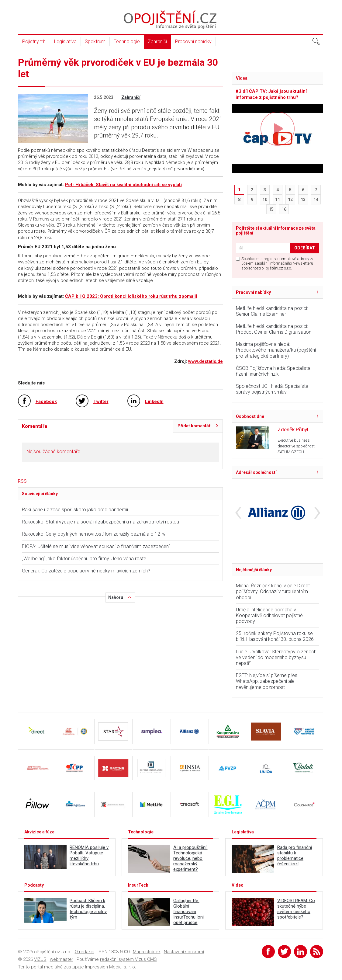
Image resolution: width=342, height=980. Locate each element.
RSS (22, 481)
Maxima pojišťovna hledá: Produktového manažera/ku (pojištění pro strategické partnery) (276, 350)
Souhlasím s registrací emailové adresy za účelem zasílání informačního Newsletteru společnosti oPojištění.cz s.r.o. (278, 263)
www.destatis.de (206, 361)
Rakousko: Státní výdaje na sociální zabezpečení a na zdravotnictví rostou (100, 522)
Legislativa (65, 42)
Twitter (101, 401)
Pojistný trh (34, 42)
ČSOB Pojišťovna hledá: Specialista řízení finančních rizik (273, 371)
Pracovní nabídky (193, 42)
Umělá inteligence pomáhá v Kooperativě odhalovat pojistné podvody (269, 615)
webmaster (62, 959)
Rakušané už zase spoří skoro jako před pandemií (75, 510)
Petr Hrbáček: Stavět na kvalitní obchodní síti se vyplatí (123, 185)
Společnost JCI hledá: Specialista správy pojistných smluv (272, 389)
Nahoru (116, 597)
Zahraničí (157, 42)
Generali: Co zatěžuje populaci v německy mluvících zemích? (86, 571)
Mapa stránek (147, 952)
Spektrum (95, 42)
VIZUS (40, 959)
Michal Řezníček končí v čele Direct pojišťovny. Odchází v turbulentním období (273, 591)
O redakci (85, 952)
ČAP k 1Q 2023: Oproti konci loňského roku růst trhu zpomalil (131, 296)
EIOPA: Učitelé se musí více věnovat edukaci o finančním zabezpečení (96, 546)
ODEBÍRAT (305, 248)
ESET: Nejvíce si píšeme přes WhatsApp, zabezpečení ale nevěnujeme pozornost (267, 681)
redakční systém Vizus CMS (128, 959)
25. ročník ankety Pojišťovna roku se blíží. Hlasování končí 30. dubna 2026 (275, 636)
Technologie (127, 42)
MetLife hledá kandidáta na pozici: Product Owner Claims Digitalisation (274, 329)
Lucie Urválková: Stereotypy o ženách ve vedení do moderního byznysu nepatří (276, 657)
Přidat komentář (194, 426)
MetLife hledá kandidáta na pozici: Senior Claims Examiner (272, 311)
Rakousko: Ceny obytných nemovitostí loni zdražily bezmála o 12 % (93, 534)
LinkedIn (154, 401)
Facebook (46, 401)
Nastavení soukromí (184, 952)
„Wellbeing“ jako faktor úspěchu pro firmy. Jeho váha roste (84, 559)
